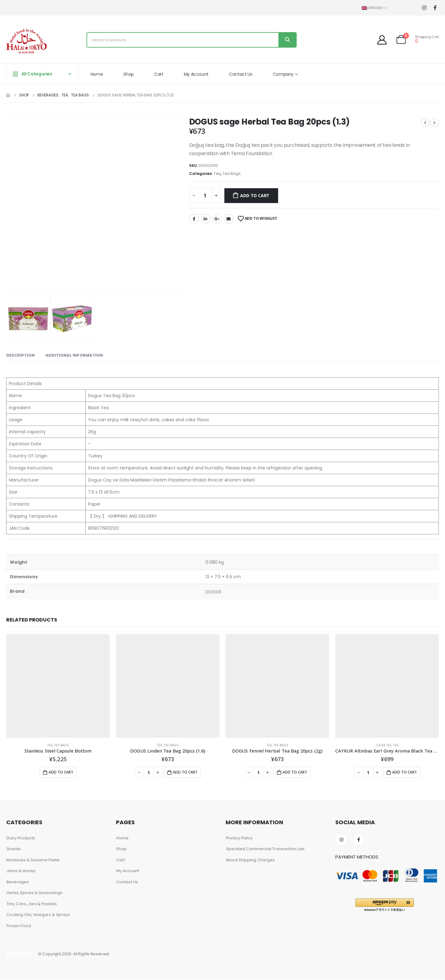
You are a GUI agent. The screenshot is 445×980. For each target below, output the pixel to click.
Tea (217, 174)
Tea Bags (232, 174)
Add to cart (255, 195)
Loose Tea (384, 745)
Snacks (14, 849)
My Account (196, 74)
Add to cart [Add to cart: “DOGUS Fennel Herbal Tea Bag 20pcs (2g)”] (295, 772)
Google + (217, 219)
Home (97, 74)
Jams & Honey (21, 871)
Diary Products (21, 838)
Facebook (194, 219)
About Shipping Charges (250, 860)
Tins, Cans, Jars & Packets (32, 904)
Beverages (18, 882)
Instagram (341, 840)
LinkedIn (206, 219)
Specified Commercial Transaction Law (265, 849)
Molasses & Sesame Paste (33, 860)
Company (283, 74)
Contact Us (241, 74)
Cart (159, 74)
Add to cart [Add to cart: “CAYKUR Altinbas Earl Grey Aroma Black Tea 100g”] (405, 772)
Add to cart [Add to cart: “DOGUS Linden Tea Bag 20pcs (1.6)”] (185, 772)
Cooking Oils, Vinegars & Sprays (38, 915)
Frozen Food (19, 926)
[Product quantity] (205, 196)
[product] (58, 686)
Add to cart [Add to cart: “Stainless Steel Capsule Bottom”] (61, 772)
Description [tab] (20, 355)
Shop (129, 74)
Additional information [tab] (74, 355)
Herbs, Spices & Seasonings (35, 893)
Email (229, 219)
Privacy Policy (239, 838)
